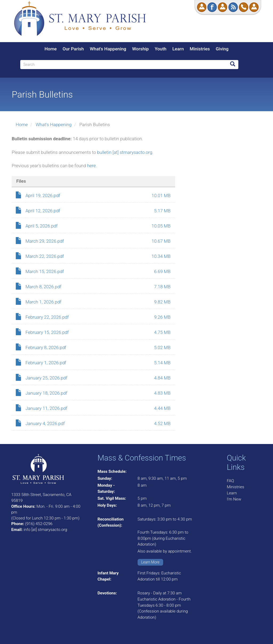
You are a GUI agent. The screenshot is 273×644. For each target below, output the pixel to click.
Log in (254, 7)
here (91, 166)
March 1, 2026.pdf (44, 302)
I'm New (234, 499)
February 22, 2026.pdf (47, 317)
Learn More (150, 562)
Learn (178, 49)
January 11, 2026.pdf (47, 408)
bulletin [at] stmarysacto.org (125, 152)
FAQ (230, 481)
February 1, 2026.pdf (46, 363)
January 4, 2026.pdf (45, 423)
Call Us (244, 7)
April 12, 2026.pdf (43, 211)
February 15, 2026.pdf (47, 332)
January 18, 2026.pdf (47, 393)
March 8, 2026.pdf (44, 287)
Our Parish (73, 49)
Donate (202, 7)
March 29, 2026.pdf (45, 241)
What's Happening (108, 49)
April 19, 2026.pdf (43, 195)
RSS (233, 7)
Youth (160, 49)
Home (51, 49)
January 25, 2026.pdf (47, 378)
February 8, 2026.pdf (46, 347)
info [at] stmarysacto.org (45, 530)
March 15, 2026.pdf (45, 271)
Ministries (200, 49)
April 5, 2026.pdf (42, 226)
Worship (140, 49)
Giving (222, 49)
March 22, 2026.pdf (45, 256)
